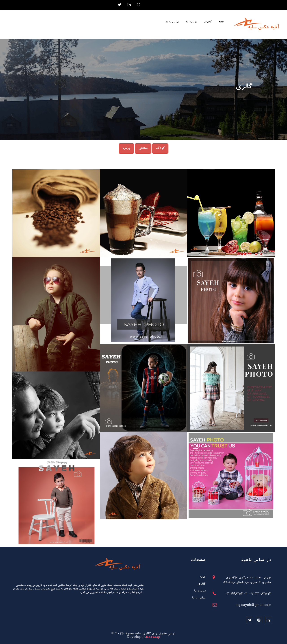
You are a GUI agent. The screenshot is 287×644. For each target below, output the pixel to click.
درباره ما (200, 591)
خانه (203, 577)
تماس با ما (199, 598)
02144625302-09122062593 (248, 594)
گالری (202, 584)
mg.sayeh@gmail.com (253, 606)
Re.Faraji (153, 638)
